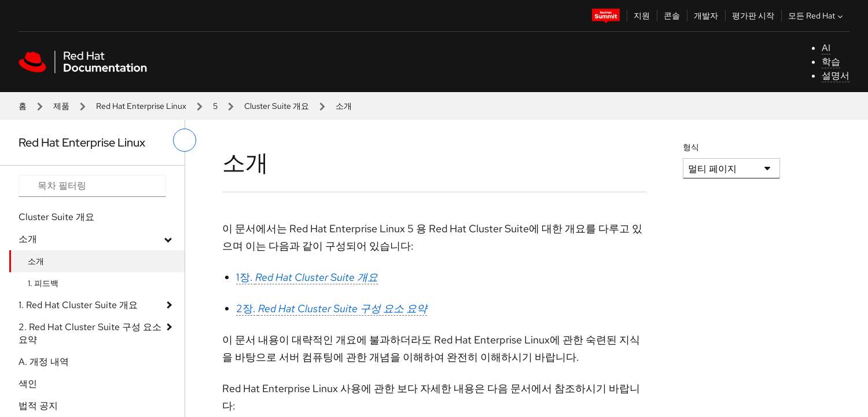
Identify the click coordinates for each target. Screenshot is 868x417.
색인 (28, 384)
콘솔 (672, 16)
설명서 (836, 76)
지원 (642, 16)
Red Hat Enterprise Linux (141, 106)
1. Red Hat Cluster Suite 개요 (78, 305)
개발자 (706, 16)
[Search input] (92, 186)
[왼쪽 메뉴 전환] (185, 140)
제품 (61, 106)
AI (826, 48)
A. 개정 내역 (44, 362)
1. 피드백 (43, 283)
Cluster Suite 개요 (277, 106)
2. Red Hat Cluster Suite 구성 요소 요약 (90, 333)
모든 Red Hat (817, 16)
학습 (831, 62)
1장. (307, 277)
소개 (28, 239)
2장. (332, 308)
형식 (691, 147)
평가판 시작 (753, 16)
